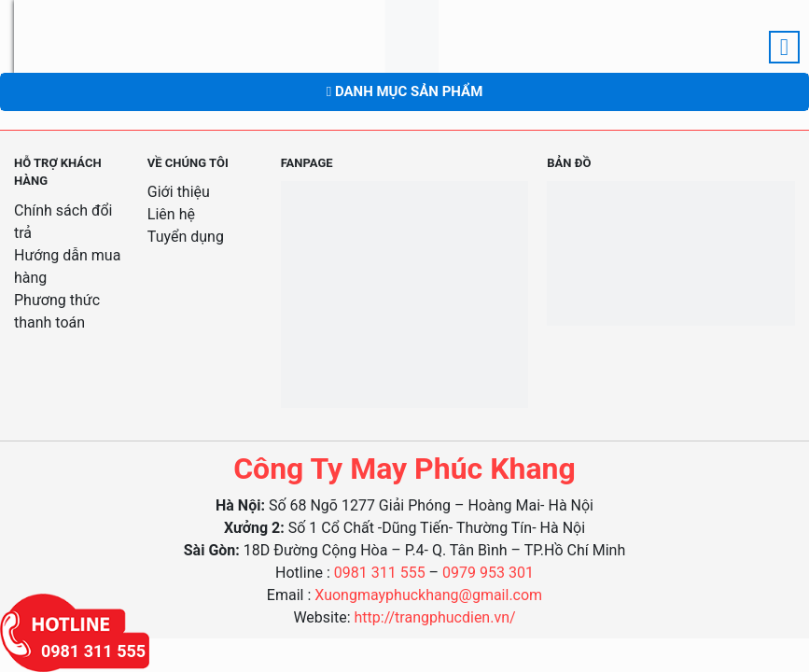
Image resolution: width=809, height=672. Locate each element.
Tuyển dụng (186, 237)
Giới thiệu (179, 192)
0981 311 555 (380, 573)
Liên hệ (171, 214)
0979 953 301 (488, 573)
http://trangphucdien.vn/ (435, 617)
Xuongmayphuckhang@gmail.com (428, 595)
